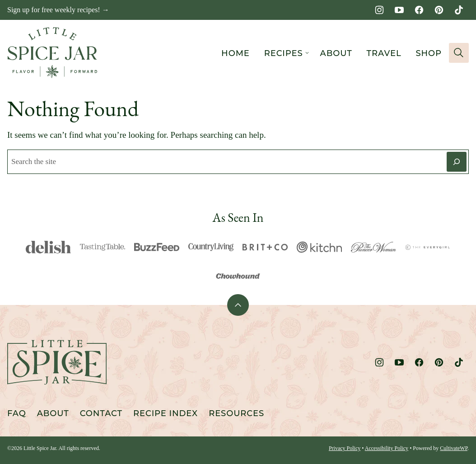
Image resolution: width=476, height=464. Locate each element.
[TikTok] (459, 10)
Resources (236, 413)
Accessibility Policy (387, 448)
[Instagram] (379, 10)
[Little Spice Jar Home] (52, 53)
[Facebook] (419, 10)
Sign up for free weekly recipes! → (58, 10)
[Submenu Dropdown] (307, 53)
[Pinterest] (439, 10)
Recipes (284, 53)
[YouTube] (399, 10)
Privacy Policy (345, 448)
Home (236, 53)
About (336, 53)
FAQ (17, 413)
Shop (429, 53)
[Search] (459, 53)
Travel (384, 53)
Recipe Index (166, 413)
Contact (101, 413)
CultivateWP (454, 448)
